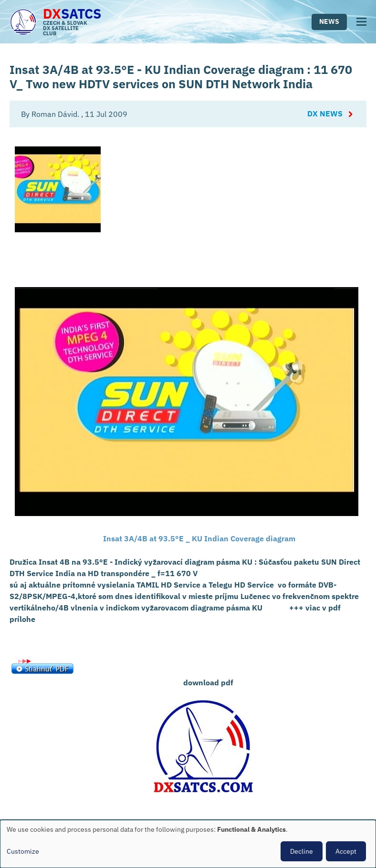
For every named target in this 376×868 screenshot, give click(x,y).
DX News (325, 114)
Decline (302, 851)
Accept (346, 851)
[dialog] (188, 844)
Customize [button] (23, 851)
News (329, 21)
